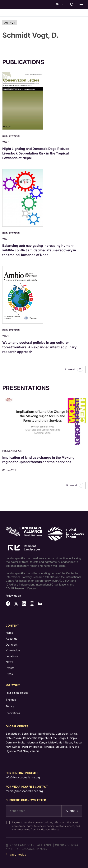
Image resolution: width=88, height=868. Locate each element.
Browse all (74, 369)
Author (10, 23)
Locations (12, 656)
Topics (10, 706)
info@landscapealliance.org (23, 777)
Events (10, 668)
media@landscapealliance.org (24, 791)
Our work (12, 645)
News (9, 662)
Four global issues (17, 693)
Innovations (13, 713)
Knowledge (13, 650)
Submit (72, 811)
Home (9, 633)
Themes (11, 700)
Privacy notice (16, 854)
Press (9, 674)
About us (11, 639)
